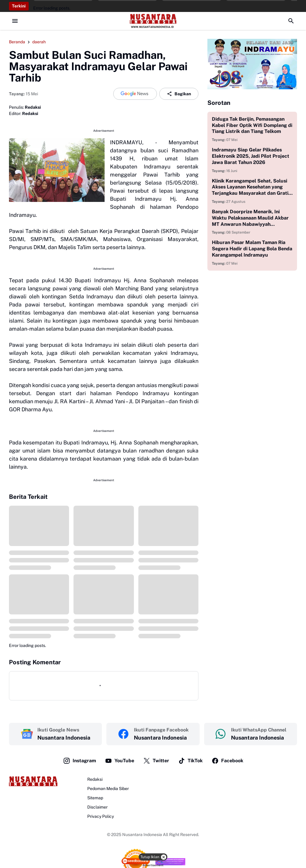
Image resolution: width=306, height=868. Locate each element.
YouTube (120, 761)
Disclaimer (97, 807)
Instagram (79, 761)
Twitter (156, 761)
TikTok (190, 761)
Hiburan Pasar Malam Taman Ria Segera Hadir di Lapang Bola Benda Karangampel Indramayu (252, 249)
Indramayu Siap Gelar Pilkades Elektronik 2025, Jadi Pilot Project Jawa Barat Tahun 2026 (251, 156)
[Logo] (33, 781)
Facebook (227, 761)
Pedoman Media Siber (108, 789)
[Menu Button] (15, 21)
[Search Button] (291, 21)
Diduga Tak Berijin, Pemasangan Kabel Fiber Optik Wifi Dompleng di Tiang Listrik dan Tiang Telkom (252, 125)
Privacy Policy (101, 816)
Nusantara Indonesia (142, 835)
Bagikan (179, 94)
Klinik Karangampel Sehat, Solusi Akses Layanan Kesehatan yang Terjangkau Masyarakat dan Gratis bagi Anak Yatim (251, 187)
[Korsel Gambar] (252, 64)
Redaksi (95, 779)
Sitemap (95, 798)
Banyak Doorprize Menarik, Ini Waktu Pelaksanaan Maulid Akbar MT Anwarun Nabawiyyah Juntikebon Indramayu (250, 218)
